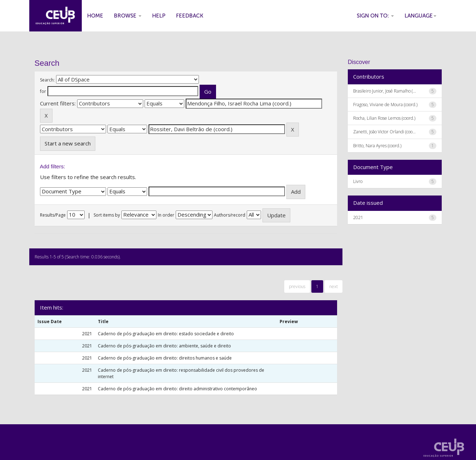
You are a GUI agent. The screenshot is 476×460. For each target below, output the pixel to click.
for (43, 91)
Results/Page (53, 215)
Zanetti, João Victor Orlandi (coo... (384, 132)
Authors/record (230, 215)
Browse (128, 16)
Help (159, 16)
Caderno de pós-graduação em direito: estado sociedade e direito (166, 334)
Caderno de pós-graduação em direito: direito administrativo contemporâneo (177, 389)
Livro (358, 181)
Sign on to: (375, 16)
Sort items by (107, 215)
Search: (47, 80)
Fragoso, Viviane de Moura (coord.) (385, 105)
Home (95, 16)
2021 (358, 217)
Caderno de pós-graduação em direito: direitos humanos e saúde (165, 358)
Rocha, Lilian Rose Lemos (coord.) (384, 118)
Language (420, 16)
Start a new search (68, 143)
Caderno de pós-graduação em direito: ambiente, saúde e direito (164, 346)
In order (166, 215)
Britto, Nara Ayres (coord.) (377, 146)
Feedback (190, 16)
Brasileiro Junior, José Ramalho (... (385, 91)
